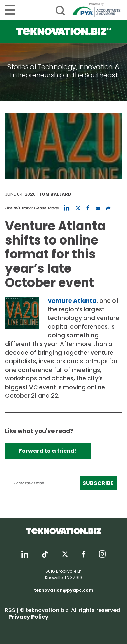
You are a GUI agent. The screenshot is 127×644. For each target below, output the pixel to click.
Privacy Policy (28, 617)
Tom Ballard (55, 194)
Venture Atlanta (72, 301)
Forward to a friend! (48, 451)
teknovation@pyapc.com (64, 590)
